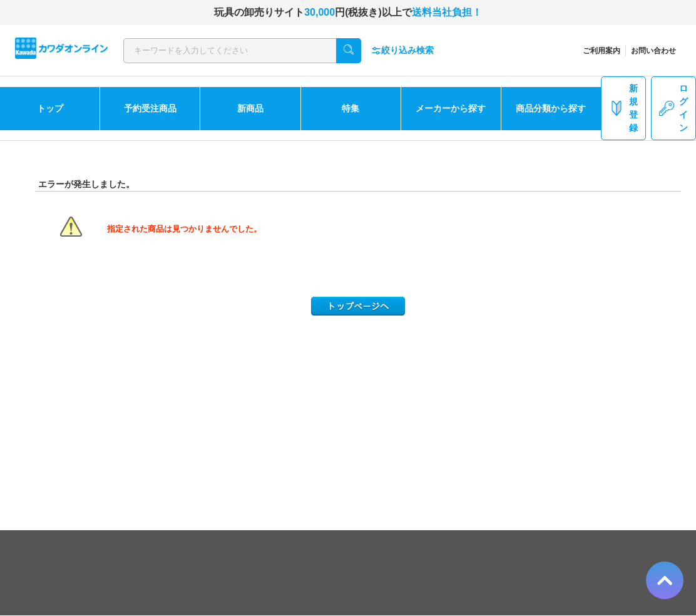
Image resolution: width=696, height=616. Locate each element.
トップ (50, 108)
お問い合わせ (653, 51)
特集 (351, 108)
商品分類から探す (551, 108)
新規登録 (623, 108)
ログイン (673, 108)
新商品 (250, 108)
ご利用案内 (601, 51)
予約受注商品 (150, 108)
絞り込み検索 (402, 50)
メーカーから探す (451, 108)
